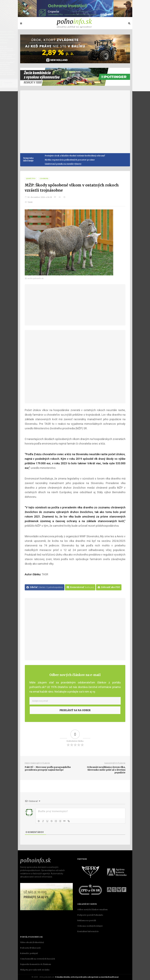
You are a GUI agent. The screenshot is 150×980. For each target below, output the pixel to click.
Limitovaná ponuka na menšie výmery (63, 164)
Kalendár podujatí (29, 953)
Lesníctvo (31, 179)
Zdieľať (45, 587)
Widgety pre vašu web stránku (35, 970)
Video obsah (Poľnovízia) (32, 942)
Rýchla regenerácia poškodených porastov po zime (70, 160)
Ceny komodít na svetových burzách (38, 959)
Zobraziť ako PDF (109, 587)
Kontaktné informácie (88, 931)
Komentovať (80, 587)
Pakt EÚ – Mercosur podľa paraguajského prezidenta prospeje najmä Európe (48, 768)
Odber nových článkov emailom (92, 910)
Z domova (44, 179)
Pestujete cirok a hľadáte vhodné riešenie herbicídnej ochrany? (75, 156)
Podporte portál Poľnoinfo (90, 915)
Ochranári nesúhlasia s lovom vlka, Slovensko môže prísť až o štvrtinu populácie (106, 770)
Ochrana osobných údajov (90, 926)
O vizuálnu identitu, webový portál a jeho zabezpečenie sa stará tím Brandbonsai (87, 977)
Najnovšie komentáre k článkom (36, 964)
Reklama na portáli (87, 920)
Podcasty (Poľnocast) (30, 948)
